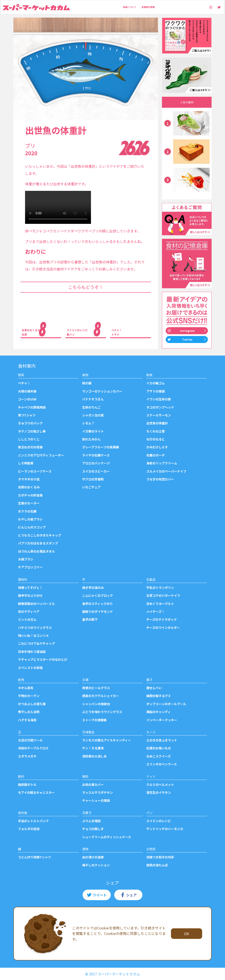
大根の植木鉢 (27, 391)
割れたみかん (91, 439)
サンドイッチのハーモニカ (165, 829)
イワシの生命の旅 (159, 399)
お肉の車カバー (93, 785)
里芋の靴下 (90, 619)
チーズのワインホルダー (163, 628)
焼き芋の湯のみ (93, 588)
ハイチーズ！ (155, 611)
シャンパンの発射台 (96, 704)
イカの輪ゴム (156, 383)
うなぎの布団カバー (160, 479)
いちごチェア (91, 487)
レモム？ (88, 423)
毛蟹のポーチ (156, 455)
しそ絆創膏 (26, 463)
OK (187, 934)
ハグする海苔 (27, 720)
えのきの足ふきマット (162, 740)
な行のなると (156, 439)
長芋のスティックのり (97, 604)
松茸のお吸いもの (159, 748)
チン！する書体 (93, 748)
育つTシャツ (27, 415)
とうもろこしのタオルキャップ (40, 535)
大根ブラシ (26, 559)
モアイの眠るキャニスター (36, 792)
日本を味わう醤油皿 (32, 652)
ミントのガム (27, 619)
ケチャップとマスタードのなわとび (43, 659)
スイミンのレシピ (159, 821)
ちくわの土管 (156, 431)
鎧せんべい (154, 688)
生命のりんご (91, 407)
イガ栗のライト (93, 431)
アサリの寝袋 (156, 391)
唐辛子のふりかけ (30, 595)
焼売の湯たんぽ (157, 865)
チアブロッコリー (30, 567)
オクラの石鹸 (27, 511)
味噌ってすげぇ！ (30, 588)
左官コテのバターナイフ (163, 595)
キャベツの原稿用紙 (32, 407)
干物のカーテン (29, 696)
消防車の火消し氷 (94, 756)
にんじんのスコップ (32, 527)
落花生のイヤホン (159, 792)
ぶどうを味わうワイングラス (102, 712)
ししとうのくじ (29, 439)
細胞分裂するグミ (159, 696)
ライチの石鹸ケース (96, 455)
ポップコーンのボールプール (166, 704)
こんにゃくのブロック (98, 595)
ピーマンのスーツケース (35, 471)
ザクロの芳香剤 (93, 479)
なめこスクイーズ (159, 756)
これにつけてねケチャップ (36, 643)
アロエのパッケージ (96, 463)
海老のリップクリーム (162, 463)
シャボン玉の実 (93, 415)
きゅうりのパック (30, 423)
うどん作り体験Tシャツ (34, 857)
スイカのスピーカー (96, 471)
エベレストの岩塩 (30, 668)
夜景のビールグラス (96, 688)
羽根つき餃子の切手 (160, 857)
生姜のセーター (29, 503)
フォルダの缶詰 (29, 829)
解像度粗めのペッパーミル (36, 604)
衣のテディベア (29, 611)
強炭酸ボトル (27, 785)
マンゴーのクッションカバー (102, 391)
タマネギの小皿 (29, 479)
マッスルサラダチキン (98, 792)
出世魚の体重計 (157, 423)
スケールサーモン (159, 415)
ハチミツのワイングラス (35, 628)
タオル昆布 (26, 688)
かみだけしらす (157, 447)
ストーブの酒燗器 (94, 720)
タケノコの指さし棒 (32, 431)
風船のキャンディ (159, 712)
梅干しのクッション (96, 865)
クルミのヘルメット (160, 785)
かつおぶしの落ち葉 (32, 704)
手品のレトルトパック (33, 821)
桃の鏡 (87, 383)
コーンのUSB (27, 399)
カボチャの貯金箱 (30, 495)
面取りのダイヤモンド (98, 611)
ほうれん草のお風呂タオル (36, 551)
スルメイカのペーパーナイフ (166, 471)
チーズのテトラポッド (162, 619)
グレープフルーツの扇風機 (101, 447)
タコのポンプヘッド (160, 407)
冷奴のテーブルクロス (33, 748)
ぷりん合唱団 (91, 821)
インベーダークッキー (162, 720)
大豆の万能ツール (30, 740)
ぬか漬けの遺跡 (93, 857)
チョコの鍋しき (93, 829)
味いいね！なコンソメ (33, 635)
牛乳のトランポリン (160, 588)
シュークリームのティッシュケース (107, 837)
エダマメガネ (27, 756)
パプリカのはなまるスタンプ (38, 543)
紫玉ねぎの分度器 (30, 447)
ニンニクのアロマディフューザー (41, 455)
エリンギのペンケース (162, 764)
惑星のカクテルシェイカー (101, 696)
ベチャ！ (24, 383)
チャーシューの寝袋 (96, 800)
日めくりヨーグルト (160, 604)
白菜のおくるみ (29, 487)
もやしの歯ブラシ (30, 519)
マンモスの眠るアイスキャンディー (107, 740)
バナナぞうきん (93, 399)
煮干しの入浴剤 (29, 712)
